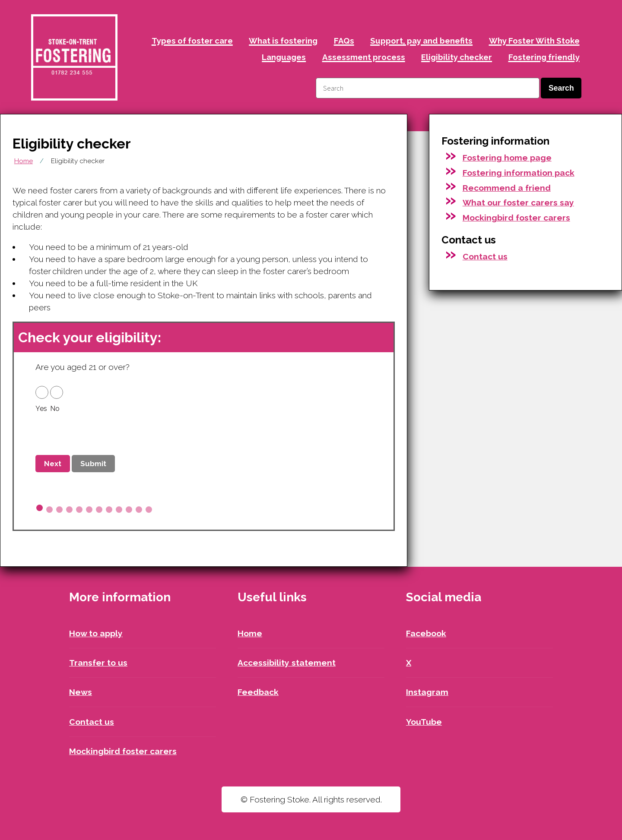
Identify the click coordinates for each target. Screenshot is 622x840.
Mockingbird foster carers (516, 218)
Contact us (485, 256)
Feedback (258, 692)
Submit (93, 464)
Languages (284, 57)
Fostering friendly (544, 57)
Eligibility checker (457, 57)
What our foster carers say (518, 202)
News (81, 692)
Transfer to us (98, 663)
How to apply (96, 633)
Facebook (426, 633)
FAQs (344, 41)
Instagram (427, 692)
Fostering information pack (519, 173)
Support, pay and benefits (421, 41)
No (55, 409)
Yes (41, 409)
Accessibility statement (287, 663)
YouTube (424, 722)
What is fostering (283, 41)
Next (53, 464)
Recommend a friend (507, 188)
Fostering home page (507, 158)
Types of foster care (192, 41)
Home (24, 161)
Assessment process (364, 57)
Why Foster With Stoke (534, 41)
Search (561, 88)
